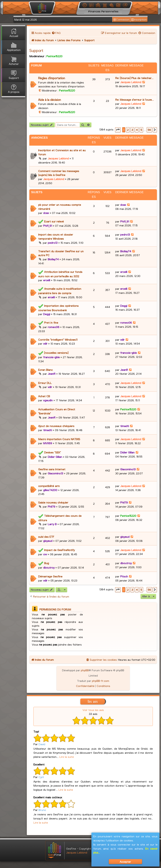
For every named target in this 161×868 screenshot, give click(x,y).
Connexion (121, 20)
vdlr (45, 343)
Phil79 (52, 506)
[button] (118, 130)
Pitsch (124, 576)
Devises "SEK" (53, 452)
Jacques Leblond (131, 82)
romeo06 (54, 327)
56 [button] (149, 130)
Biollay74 (53, 259)
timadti (47, 430)
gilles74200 (50, 490)
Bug (47, 563)
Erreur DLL (45, 383)
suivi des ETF (46, 537)
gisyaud (48, 541)
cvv (45, 554)
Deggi (47, 314)
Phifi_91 (48, 226)
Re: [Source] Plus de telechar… (134, 78)
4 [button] (137, 130)
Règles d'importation (52, 78)
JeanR (52, 374)
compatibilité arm (49, 486)
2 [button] (128, 130)
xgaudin (48, 400)
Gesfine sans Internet (52, 469)
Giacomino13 (55, 473)
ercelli (47, 280)
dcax (46, 213)
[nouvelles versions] (56, 353)
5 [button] (141, 130)
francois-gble (51, 357)
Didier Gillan (55, 457)
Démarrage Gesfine (50, 576)
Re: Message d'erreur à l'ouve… (134, 100)
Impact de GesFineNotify (59, 550)
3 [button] (132, 130)
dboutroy (49, 567)
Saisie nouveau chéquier (53, 502)
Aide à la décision (50, 100)
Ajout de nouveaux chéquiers (56, 426)
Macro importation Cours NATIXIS (59, 439)
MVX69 (48, 443)
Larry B (52, 524)
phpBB (85, 670)
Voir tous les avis (93, 710)
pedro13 (53, 243)
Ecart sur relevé (54, 221)
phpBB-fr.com (101, 681)
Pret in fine (51, 323)
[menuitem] (56, 33)
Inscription (139, 20)
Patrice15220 (54, 56)
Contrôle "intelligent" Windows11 (58, 340)
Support (36, 50)
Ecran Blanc (45, 370)
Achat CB (44, 396)
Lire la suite (67, 757)
